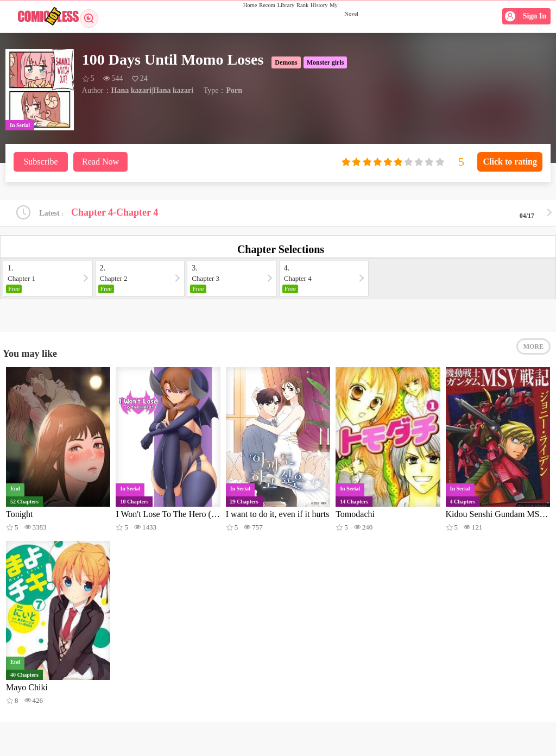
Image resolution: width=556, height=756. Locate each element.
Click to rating (510, 162)
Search (96, 16)
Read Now (100, 162)
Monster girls (326, 62)
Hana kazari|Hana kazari (153, 90)
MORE (533, 358)
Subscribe (40, 162)
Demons (286, 62)
